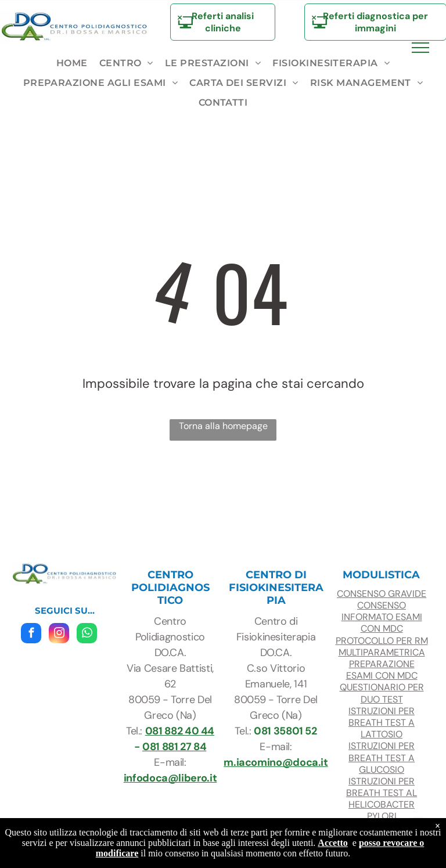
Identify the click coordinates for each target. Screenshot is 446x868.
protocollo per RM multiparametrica (382, 647)
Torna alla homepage (223, 426)
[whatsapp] (87, 635)
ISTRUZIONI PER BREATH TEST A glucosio (382, 757)
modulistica (381, 575)
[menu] (420, 48)
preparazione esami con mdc (382, 670)
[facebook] (31, 635)
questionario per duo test (382, 693)
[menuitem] (72, 63)
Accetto (333, 843)
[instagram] (59, 635)
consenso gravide (382, 594)
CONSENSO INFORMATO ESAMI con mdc (382, 617)
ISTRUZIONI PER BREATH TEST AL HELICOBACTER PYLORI (382, 799)
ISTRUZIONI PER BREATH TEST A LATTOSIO (382, 723)
